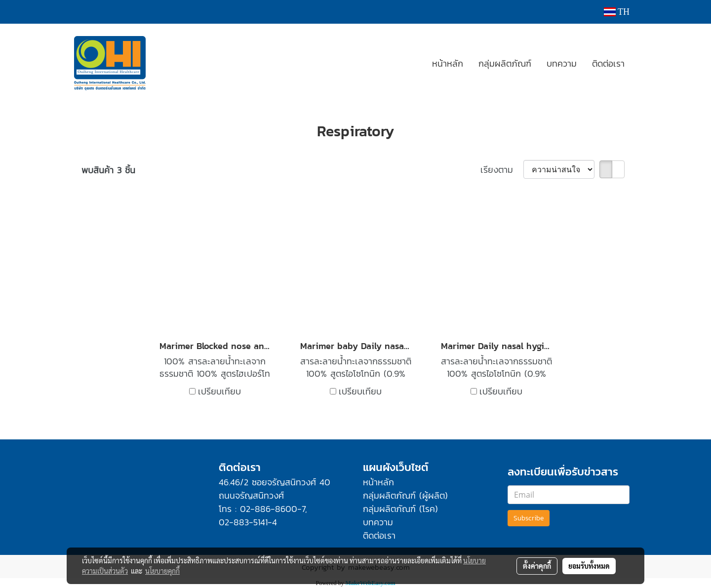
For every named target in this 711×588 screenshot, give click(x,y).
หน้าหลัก (448, 63)
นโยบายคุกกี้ (162, 571)
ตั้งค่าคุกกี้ (537, 566)
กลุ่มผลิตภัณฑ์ (505, 63)
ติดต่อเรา (608, 63)
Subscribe (529, 518)
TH (617, 12)
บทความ (562, 63)
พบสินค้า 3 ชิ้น (108, 170)
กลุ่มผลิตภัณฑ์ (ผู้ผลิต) (405, 495)
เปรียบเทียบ (219, 391)
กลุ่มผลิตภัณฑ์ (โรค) (400, 509)
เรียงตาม (502, 170)
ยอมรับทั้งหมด (589, 566)
